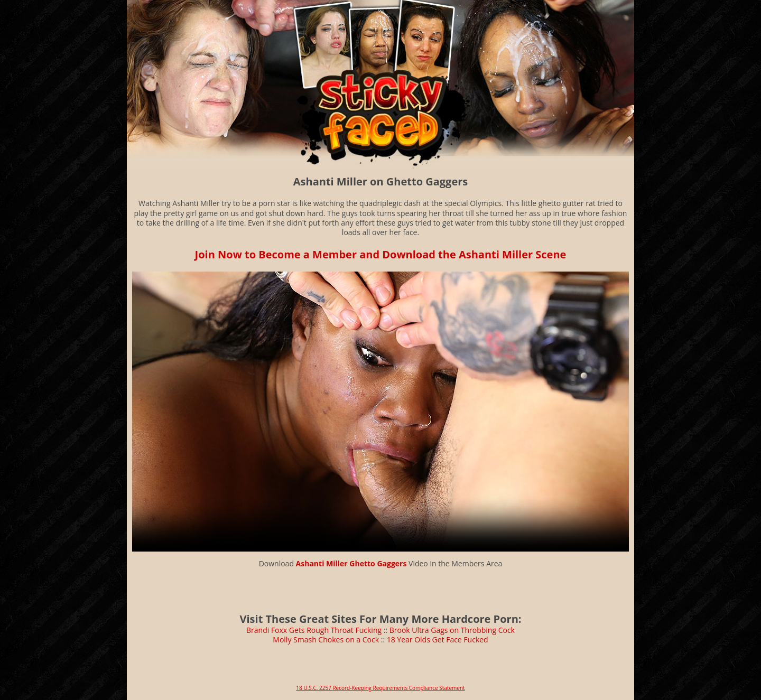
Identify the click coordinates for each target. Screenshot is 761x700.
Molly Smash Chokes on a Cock (326, 640)
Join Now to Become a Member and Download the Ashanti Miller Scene (381, 254)
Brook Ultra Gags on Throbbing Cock (452, 630)
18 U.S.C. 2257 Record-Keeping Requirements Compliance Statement (380, 688)
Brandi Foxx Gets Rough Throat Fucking (314, 630)
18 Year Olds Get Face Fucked (438, 640)
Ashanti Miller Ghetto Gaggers (351, 563)
